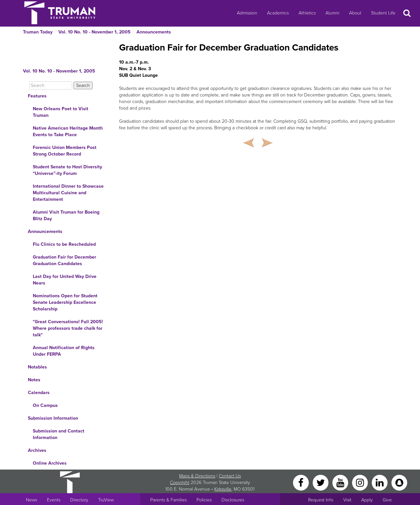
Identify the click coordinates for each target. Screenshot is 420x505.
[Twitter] (321, 482)
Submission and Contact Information (59, 434)
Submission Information (53, 418)
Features (37, 96)
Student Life (383, 13)
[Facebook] (302, 482)
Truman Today (38, 32)
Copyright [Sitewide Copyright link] (180, 483)
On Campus (45, 405)
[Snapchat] (399, 482)
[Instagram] (361, 482)
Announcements (154, 32)
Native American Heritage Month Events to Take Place (68, 131)
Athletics (307, 13)
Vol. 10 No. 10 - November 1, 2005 (94, 32)
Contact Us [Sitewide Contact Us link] (230, 476)
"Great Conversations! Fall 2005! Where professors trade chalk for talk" (68, 328)
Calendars (39, 393)
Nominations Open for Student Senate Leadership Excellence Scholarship (65, 302)
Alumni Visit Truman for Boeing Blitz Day (66, 215)
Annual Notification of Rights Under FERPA (64, 351)
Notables (37, 367)
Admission (247, 13)
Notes (34, 380)
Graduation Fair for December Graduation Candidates (64, 260)
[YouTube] (341, 482)
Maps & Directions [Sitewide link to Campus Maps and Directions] (197, 476)
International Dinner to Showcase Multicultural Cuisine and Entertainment (68, 193)
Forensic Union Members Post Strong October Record (65, 151)
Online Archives (50, 463)
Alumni (332, 13)
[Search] (51, 85)
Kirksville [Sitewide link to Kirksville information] (223, 489)
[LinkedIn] (380, 482)
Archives (37, 450)
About (355, 13)
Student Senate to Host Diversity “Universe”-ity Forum (67, 170)
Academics (278, 13)
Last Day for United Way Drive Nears (65, 280)
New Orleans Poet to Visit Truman (61, 112)
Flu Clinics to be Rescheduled (64, 244)
